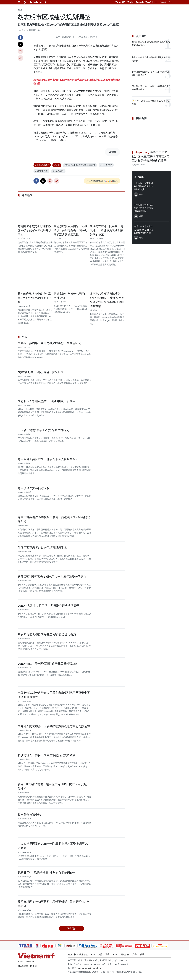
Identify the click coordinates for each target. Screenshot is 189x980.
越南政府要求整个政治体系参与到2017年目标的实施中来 (34, 298)
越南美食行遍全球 (29, 815)
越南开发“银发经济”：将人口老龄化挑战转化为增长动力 (151, 73)
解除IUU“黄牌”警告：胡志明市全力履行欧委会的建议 (52, 577)
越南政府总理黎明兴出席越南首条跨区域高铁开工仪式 (151, 43)
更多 (25, 337)
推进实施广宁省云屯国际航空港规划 (70, 296)
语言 (108, 954)
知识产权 (72, 954)
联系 (142, 954)
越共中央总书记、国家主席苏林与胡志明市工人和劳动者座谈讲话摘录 (151, 156)
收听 (141, 195)
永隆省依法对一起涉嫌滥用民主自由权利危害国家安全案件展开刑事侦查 (54, 695)
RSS (93, 954)
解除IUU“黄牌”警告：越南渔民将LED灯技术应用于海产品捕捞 (53, 786)
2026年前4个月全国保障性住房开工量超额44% (48, 664)
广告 (135, 954)
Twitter (20, 44)
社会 (20, 10)
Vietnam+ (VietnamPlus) (39, 2)
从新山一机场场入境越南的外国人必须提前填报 (151, 59)
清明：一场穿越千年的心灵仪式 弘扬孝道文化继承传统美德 (144, 230)
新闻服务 (125, 954)
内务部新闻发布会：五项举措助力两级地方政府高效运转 (54, 726)
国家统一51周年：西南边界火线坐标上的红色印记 (49, 343)
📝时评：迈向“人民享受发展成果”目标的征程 (151, 102)
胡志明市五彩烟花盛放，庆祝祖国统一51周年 (47, 401)
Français (140, 2)
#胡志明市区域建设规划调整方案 (80, 165)
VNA (115, 954)
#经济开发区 (106, 165)
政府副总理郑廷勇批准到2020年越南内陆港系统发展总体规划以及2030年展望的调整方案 (107, 300)
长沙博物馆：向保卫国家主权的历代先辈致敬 (47, 755)
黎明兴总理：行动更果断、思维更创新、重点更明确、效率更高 (54, 904)
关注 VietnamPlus (95, 181)
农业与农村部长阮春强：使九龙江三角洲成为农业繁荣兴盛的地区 (106, 230)
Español (149, 2)
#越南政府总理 (42, 165)
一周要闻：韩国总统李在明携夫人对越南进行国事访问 (143, 208)
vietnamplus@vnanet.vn (89, 968)
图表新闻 (141, 118)
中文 (156, 2)
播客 (141, 177)
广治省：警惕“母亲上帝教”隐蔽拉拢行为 (43, 430)
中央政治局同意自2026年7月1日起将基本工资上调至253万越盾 (54, 846)
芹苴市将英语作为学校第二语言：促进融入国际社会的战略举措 (54, 519)
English (131, 2)
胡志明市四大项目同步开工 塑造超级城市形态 (47, 635)
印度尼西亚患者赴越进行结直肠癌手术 (42, 548)
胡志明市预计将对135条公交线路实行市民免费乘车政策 (151, 88)
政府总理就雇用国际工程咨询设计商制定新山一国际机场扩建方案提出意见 (70, 230)
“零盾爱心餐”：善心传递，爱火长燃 (41, 372)
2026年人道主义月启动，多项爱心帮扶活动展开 (48, 606)
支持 (100, 954)
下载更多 (72, 928)
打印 (20, 51)
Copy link (20, 58)
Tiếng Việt (120, 2)
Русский (163, 2)
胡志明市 (58, 171)
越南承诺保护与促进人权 (34, 488)
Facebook (20, 38)
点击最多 (141, 36)
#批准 (57, 165)
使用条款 (83, 954)
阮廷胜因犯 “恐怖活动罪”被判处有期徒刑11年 (46, 873)
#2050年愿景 (41, 171)
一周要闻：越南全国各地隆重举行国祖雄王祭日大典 (143, 186)
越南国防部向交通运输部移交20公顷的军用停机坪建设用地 (35, 230)
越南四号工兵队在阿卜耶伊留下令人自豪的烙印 (48, 459)
